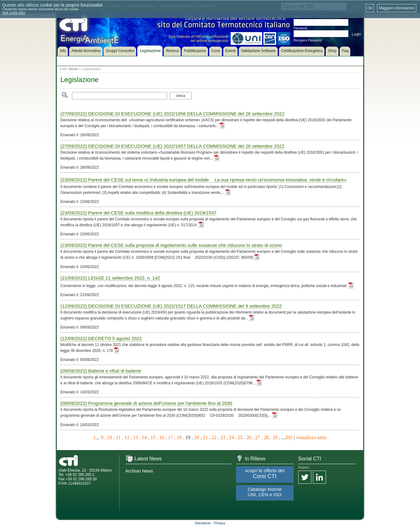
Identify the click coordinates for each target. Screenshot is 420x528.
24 (231, 437)
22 (214, 437)
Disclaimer (203, 523)
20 (196, 437)
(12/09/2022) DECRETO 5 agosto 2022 (101, 338)
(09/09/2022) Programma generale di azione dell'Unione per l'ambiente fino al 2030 (146, 403)
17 (170, 437)
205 (289, 437)
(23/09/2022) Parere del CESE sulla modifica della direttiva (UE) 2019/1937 (138, 213)
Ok (370, 8)
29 (275, 437)
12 (127, 437)
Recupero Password (308, 40)
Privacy (219, 523)
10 (110, 437)
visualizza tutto (311, 437)
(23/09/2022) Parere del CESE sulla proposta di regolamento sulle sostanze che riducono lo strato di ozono (171, 245)
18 (179, 437)
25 (240, 437)
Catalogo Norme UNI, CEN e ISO (264, 492)
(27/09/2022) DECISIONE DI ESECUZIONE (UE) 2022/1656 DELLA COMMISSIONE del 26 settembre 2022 (172, 114)
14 (144, 437)
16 (162, 437)
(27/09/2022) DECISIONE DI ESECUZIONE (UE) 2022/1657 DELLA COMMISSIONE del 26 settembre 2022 (172, 146)
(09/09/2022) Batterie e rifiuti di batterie (101, 371)
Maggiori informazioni (397, 8)
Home (73, 69)
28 (266, 437)
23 (223, 437)
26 (249, 437)
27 (257, 437)
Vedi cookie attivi (14, 13)
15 (153, 437)
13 (135, 437)
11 (118, 437)
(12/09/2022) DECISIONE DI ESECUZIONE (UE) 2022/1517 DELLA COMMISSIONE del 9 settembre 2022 (171, 306)
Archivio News (139, 471)
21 (205, 437)
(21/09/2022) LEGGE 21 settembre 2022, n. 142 (110, 278)
